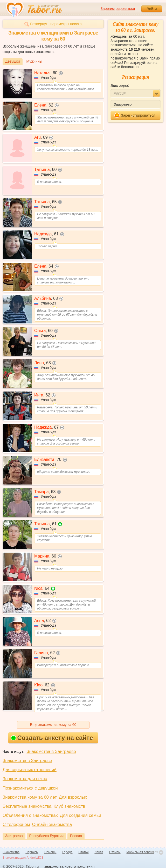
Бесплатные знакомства (27, 806)
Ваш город (120, 85)
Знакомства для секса (25, 779)
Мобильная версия (140, 852)
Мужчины (34, 61)
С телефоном (16, 824)
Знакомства (11, 852)
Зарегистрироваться (118, 9)
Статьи (84, 852)
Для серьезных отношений (30, 770)
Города (67, 852)
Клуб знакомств (69, 806)
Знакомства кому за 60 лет (30, 797)
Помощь (50, 852)
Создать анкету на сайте (52, 738)
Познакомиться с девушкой (30, 788)
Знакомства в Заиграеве (51, 751)
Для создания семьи (81, 815)
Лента (99, 852)
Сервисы (32, 852)
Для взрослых (73, 797)
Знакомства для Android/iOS (23, 858)
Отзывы (115, 852)
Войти (152, 9)
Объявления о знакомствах (30, 815)
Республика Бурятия (46, 836)
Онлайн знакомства (52, 824)
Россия (76, 836)
